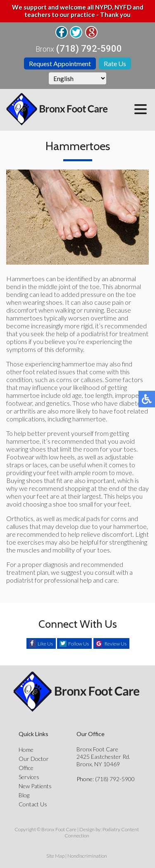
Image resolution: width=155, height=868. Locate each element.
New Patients (35, 786)
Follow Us (79, 644)
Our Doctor (34, 759)
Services (29, 777)
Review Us (116, 644)
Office (26, 768)
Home (26, 750)
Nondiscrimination (87, 856)
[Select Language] (77, 78)
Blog (24, 795)
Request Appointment (60, 63)
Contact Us (33, 804)
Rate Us (115, 63)
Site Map (55, 856)
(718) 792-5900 (89, 49)
